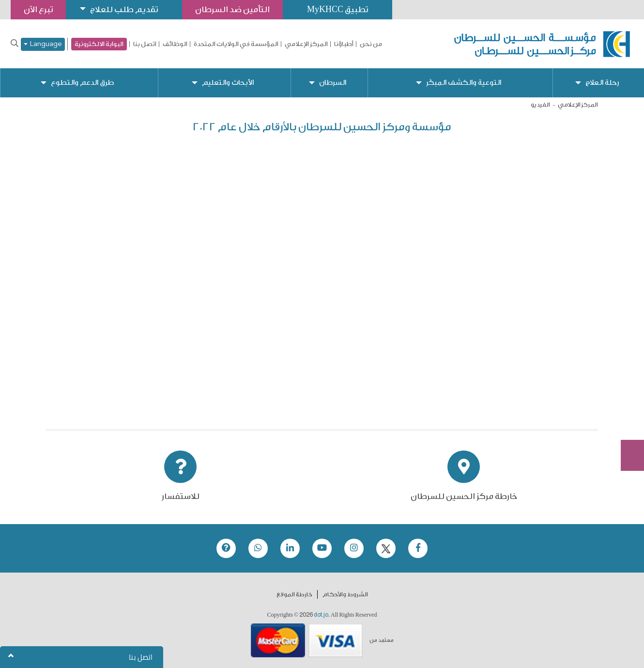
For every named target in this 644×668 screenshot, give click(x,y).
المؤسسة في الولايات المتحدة (236, 44)
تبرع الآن (627, 384)
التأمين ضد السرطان (232, 9)
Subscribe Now (627, 420)
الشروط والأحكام (345, 594)
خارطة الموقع (294, 594)
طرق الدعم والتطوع (82, 83)
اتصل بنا (145, 44)
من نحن (371, 44)
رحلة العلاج (602, 83)
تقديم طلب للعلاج (124, 9)
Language (43, 44)
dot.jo (321, 615)
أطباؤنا (344, 44)
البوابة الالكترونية (99, 44)
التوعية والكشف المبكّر (464, 83)
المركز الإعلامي (306, 44)
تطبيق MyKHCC (337, 9)
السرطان (333, 83)
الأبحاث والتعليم (228, 83)
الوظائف (175, 44)
